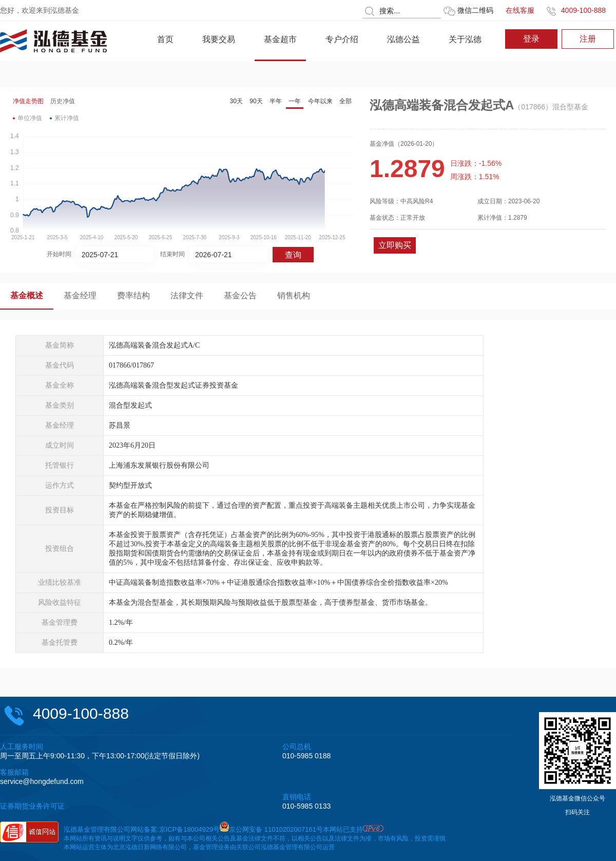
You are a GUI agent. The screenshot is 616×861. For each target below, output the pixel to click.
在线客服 (520, 10)
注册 (588, 39)
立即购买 (395, 245)
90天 (256, 101)
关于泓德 (465, 39)
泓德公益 (403, 39)
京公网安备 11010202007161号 (276, 829)
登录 (531, 39)
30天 (236, 101)
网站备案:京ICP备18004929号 (175, 829)
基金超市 (280, 39)
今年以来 (320, 101)
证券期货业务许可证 (32, 806)
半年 (276, 101)
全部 (345, 101)
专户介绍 (342, 39)
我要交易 (219, 39)
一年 (295, 101)
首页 (165, 39)
